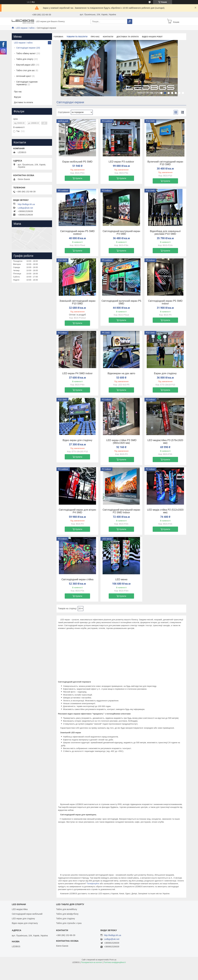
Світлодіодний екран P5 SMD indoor (165, 302)
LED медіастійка (20, 909)
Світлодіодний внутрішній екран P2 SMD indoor (121, 511)
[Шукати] (130, 21)
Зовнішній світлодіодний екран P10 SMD (77, 302)
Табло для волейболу (66, 909)
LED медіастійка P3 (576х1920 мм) (165, 442)
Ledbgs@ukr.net (25, 208)
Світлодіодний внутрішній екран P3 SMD (121, 233)
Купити (79, 178)
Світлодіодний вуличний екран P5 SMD (121, 302)
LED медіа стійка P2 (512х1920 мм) (165, 511)
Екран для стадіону (165, 373)
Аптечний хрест (24, 76)
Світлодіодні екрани (26, 48)
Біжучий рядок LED (25, 65)
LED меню (121, 580)
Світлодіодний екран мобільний (27, 914)
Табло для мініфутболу (67, 914)
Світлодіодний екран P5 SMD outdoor (77, 233)
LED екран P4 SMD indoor (77, 373)
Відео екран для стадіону (77, 440)
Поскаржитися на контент (92, 962)
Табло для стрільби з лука (69, 923)
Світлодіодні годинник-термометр (27, 83)
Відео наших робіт (152, 37)
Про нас (95, 37)
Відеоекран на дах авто (121, 373)
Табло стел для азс (25, 70)
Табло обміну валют (26, 53)
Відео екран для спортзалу (25, 923)
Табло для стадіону (65, 919)
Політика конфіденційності (115, 962)
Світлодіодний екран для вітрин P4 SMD (77, 511)
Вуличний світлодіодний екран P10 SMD (165, 163)
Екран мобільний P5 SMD (77, 162)
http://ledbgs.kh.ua (26, 204)
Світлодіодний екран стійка (77, 580)
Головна (58, 37)
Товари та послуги (77, 37)
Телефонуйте (93, 884)
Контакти (108, 37)
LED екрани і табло (25, 28)
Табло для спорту (25, 59)
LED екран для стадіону (23, 919)
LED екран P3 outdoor (121, 162)
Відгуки (18, 97)
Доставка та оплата (128, 37)
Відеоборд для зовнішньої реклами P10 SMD (165, 233)
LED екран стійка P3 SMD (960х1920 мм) (121, 442)
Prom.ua (113, 960)
